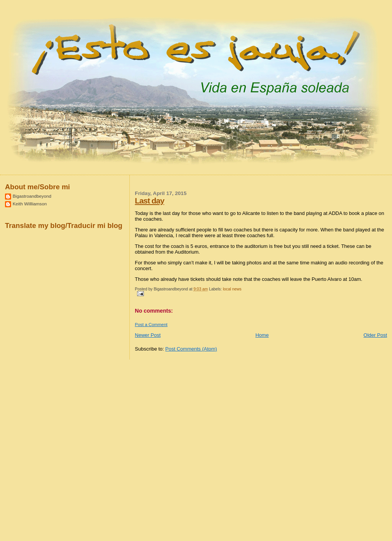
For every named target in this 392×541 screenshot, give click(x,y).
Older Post (375, 335)
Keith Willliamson (30, 204)
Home (262, 335)
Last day (149, 201)
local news (232, 289)
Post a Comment (151, 325)
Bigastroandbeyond (32, 196)
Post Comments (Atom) (191, 349)
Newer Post (148, 335)
